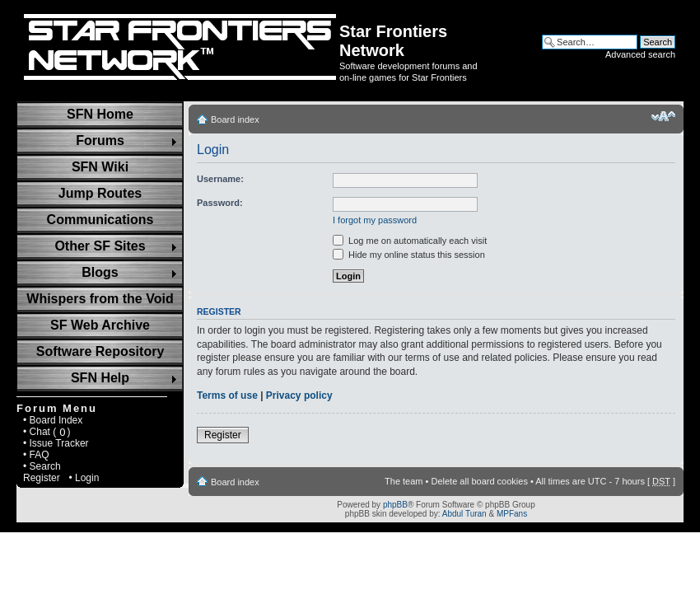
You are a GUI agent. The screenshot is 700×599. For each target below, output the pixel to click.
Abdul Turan (464, 514)
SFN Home (100, 114)
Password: (220, 203)
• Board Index (53, 420)
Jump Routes (100, 193)
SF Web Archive (100, 325)
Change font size (663, 116)
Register (42, 478)
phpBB (395, 505)
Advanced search (640, 54)
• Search (42, 466)
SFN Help (100, 378)
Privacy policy (299, 395)
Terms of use (227, 395)
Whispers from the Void (100, 299)
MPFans (512, 514)
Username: (220, 179)
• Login (84, 478)
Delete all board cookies (479, 481)
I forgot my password (375, 220)
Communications (100, 220)
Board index (235, 119)
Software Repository (100, 351)
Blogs (100, 272)
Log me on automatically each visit (410, 241)
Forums (100, 140)
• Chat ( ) (47, 432)
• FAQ (36, 455)
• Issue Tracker (56, 443)
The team (404, 481)
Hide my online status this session (409, 255)
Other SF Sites (100, 246)
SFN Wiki (100, 167)
